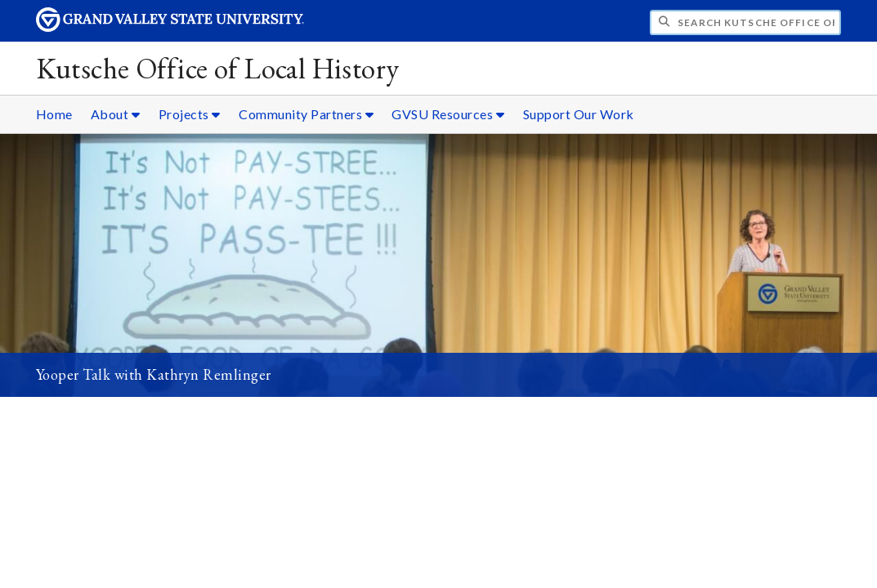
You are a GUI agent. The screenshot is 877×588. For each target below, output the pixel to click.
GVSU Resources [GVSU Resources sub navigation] (448, 114)
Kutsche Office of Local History (218, 68)
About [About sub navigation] (116, 114)
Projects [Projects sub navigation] (190, 114)
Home (54, 114)
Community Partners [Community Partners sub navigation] (306, 114)
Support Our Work (579, 114)
